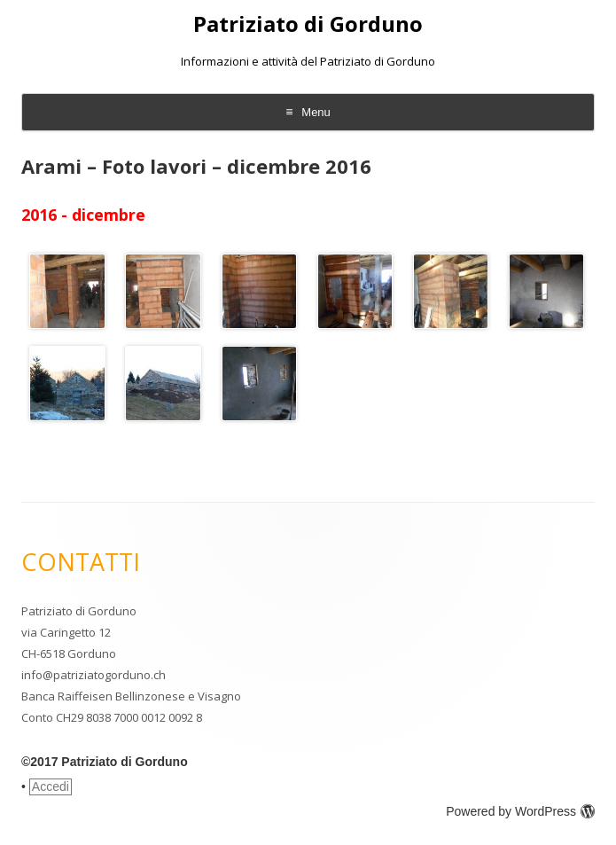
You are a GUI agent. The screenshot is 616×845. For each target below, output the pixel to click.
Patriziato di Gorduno (308, 24)
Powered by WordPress (520, 811)
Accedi (51, 786)
